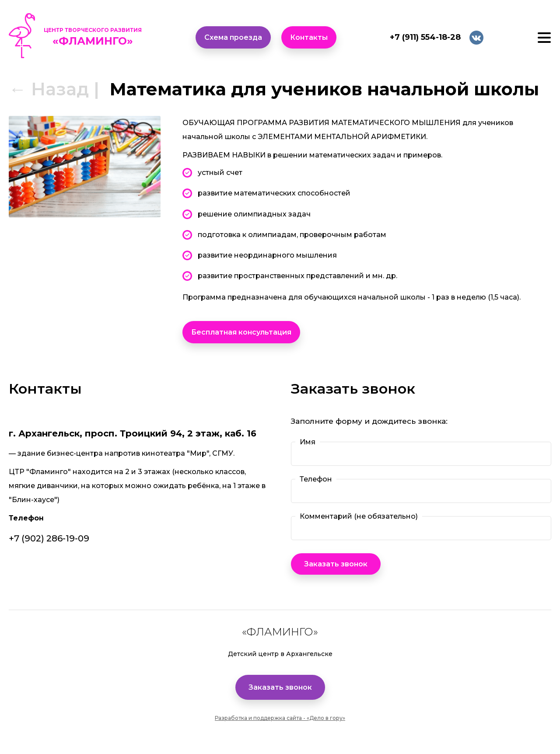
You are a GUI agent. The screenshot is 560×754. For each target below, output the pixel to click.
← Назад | (54, 89)
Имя (308, 442)
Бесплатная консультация (241, 332)
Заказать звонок (280, 687)
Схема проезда (233, 37)
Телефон (316, 479)
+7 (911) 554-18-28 (425, 37)
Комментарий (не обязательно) (359, 516)
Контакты (309, 37)
